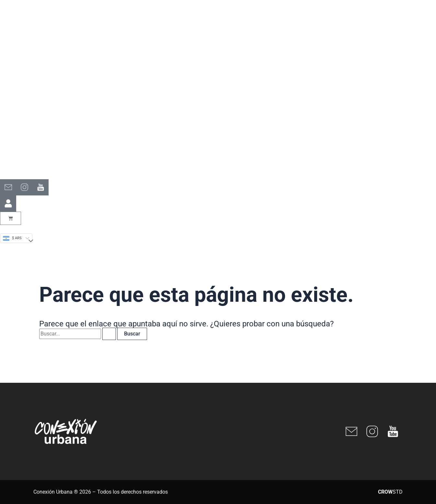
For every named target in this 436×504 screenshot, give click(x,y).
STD (390, 492)
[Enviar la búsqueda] (109, 334)
